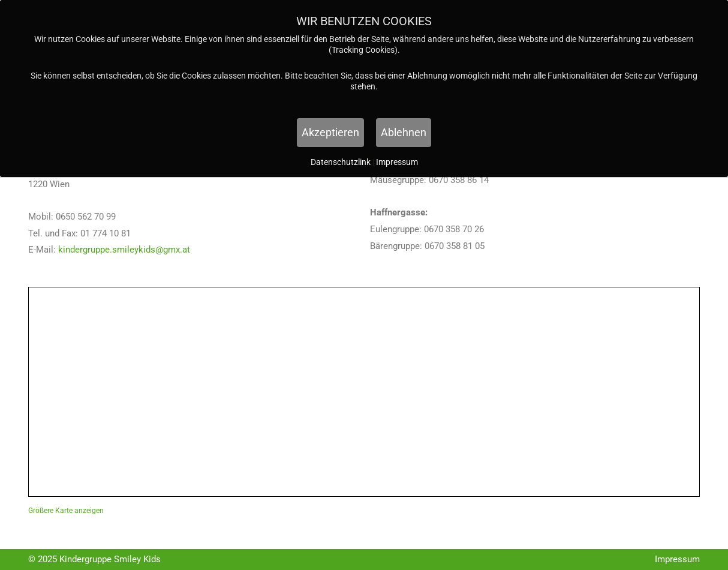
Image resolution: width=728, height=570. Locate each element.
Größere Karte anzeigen (66, 511)
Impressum (677, 559)
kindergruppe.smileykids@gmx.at (124, 250)
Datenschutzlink (342, 162)
